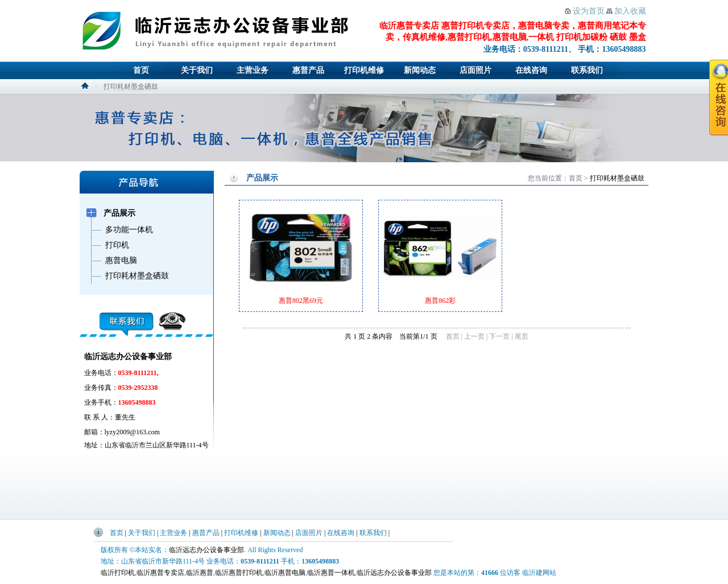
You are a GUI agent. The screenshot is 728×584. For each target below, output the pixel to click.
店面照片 (475, 70)
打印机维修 (364, 70)
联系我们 (587, 70)
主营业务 (253, 70)
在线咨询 (531, 70)
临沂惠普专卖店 (160, 573)
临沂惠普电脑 (285, 573)
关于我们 (197, 70)
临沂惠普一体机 (331, 573)
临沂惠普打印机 (239, 573)
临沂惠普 (200, 573)
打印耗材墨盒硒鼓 (617, 178)
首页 (141, 70)
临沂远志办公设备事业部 (206, 550)
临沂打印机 (118, 573)
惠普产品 (308, 70)
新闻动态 (420, 70)
